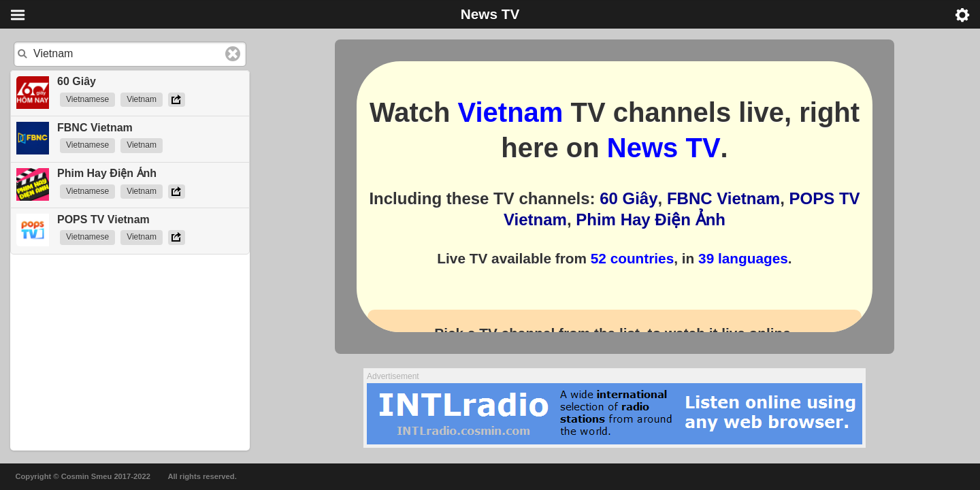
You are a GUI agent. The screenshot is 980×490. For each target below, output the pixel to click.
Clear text (233, 54)
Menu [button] (18, 15)
